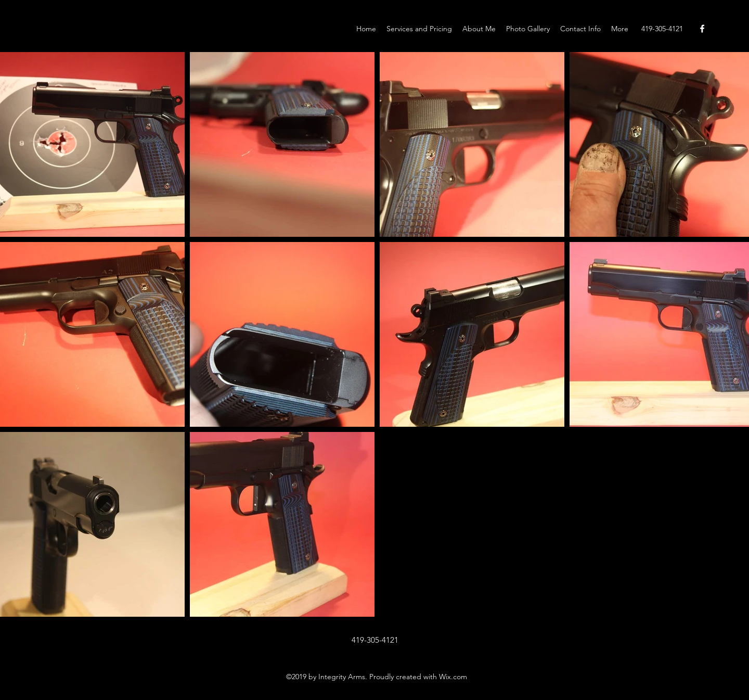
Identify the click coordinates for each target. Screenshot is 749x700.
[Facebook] (702, 29)
